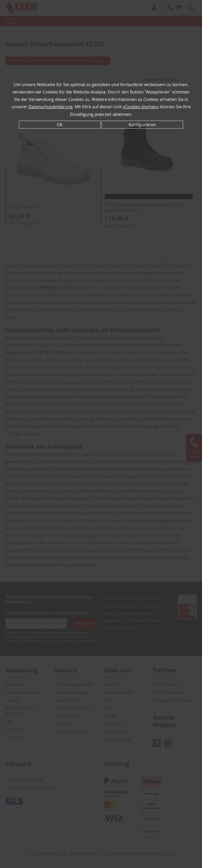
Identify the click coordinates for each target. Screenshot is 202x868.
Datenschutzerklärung (50, 107)
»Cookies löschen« (141, 107)
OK (60, 124)
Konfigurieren (142, 124)
